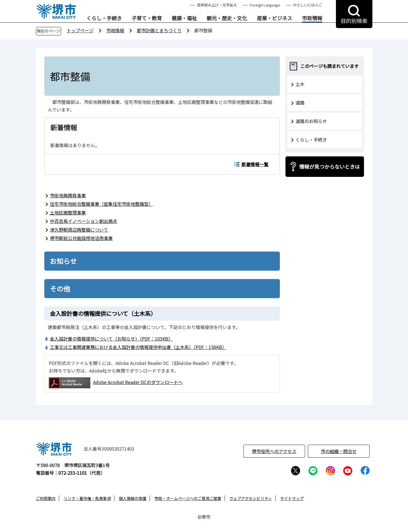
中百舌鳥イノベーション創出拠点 (84, 221)
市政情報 (312, 18)
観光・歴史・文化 (227, 18)
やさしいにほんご (308, 5)
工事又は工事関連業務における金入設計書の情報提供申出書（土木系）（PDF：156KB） (138, 347)
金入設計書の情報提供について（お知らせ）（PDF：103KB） (111, 339)
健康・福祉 (184, 18)
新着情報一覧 (255, 164)
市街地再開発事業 (68, 195)
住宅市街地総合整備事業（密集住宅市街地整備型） (102, 204)
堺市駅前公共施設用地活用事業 (81, 238)
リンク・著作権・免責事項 (87, 498)
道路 (300, 102)
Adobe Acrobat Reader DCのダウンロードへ (116, 383)
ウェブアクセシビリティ (251, 498)
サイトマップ (292, 498)
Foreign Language (265, 5)
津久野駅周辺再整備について (79, 230)
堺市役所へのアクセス (274, 451)
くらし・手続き (104, 18)
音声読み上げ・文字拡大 (217, 5)
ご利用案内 (46, 498)
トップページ (80, 30)
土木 (300, 84)
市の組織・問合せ (339, 451)
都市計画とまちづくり (159, 30)
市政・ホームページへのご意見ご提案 (188, 498)
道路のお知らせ (311, 121)
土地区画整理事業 (68, 213)
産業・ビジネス (275, 18)
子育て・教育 (147, 18)
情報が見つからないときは (329, 166)
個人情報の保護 (133, 498)
